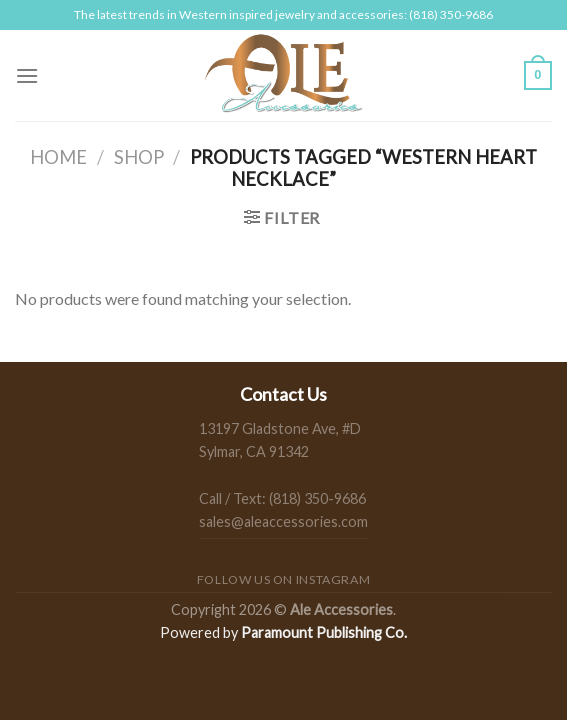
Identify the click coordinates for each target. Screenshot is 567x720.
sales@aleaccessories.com (283, 521)
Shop (139, 157)
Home (58, 157)
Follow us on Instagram (283, 579)
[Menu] (27, 75)
